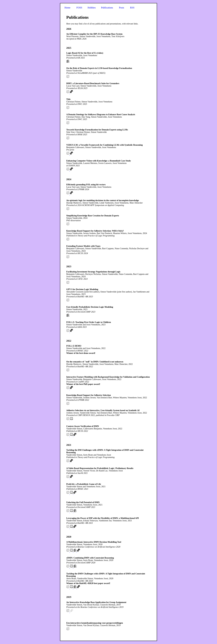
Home (67, 8)
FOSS (79, 8)
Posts (122, 8)
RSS (132, 8)
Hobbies (92, 8)
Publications (107, 8)
